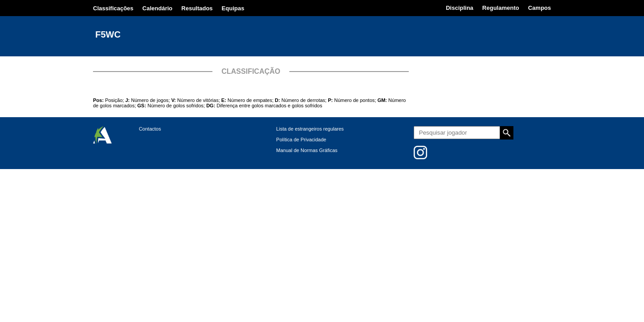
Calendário (157, 8)
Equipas (233, 8)
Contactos (150, 129)
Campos (540, 8)
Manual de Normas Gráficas (307, 150)
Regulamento (500, 8)
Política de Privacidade (301, 140)
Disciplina (460, 8)
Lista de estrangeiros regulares (310, 129)
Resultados (197, 8)
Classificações (113, 8)
